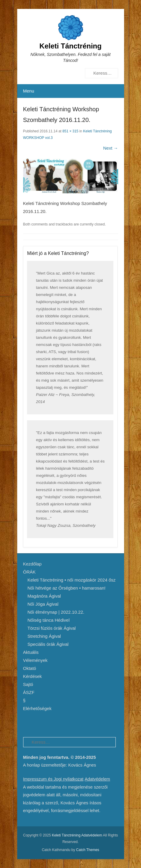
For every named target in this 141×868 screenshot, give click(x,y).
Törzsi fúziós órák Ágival (52, 628)
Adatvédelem (97, 779)
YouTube (54, 723)
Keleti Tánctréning (70, 46)
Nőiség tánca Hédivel (49, 620)
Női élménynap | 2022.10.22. (56, 612)
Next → (110, 148)
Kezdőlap (33, 564)
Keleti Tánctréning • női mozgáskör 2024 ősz (72, 580)
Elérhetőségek (37, 708)
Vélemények (35, 660)
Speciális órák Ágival (48, 644)
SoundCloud (79, 723)
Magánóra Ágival (44, 596)
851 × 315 (70, 131)
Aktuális (31, 652)
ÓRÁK (30, 572)
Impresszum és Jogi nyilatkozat (53, 779)
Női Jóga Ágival (43, 604)
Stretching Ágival (44, 636)
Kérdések (33, 676)
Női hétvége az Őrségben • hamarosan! (67, 588)
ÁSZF (29, 692)
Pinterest (41, 723)
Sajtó (28, 684)
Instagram (66, 723)
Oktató (30, 668)
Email (92, 723)
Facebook (28, 723)
